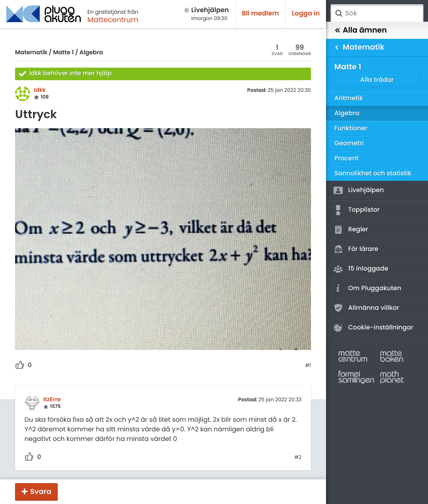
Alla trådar (377, 80)
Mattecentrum (113, 20)
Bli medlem (261, 14)
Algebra (91, 52)
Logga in (306, 14)
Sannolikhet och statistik (373, 173)
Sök (339, 13)
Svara (41, 491)
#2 (298, 458)
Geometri (349, 143)
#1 (308, 366)
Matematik (31, 52)
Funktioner (351, 128)
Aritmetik (349, 98)
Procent (346, 158)
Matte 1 (64, 52)
